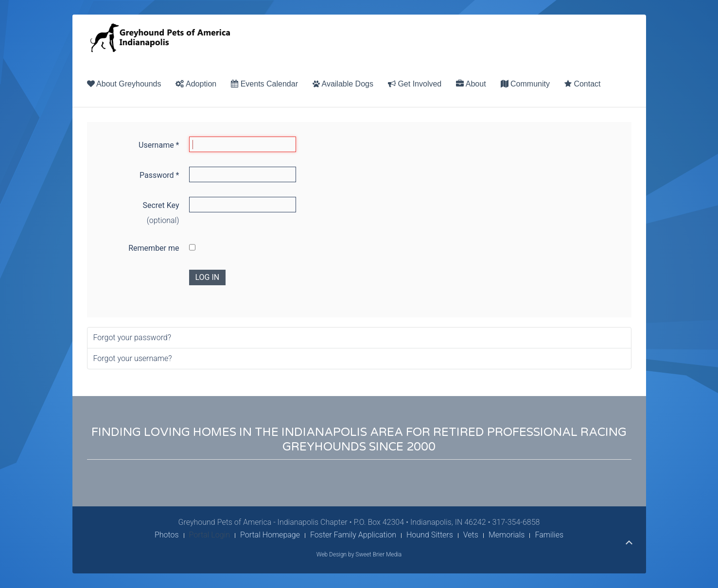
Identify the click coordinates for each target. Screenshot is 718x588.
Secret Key (161, 205)
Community (525, 84)
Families (549, 535)
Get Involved (415, 84)
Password (159, 175)
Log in (208, 277)
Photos (167, 535)
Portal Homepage (270, 535)
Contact (583, 84)
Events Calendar (264, 84)
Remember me (154, 248)
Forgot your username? (133, 358)
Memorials (507, 535)
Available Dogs (343, 84)
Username (159, 145)
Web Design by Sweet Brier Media (359, 554)
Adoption (196, 84)
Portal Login (210, 535)
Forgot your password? (132, 337)
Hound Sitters (430, 535)
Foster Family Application (353, 535)
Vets (471, 535)
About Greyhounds (124, 84)
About (471, 84)
